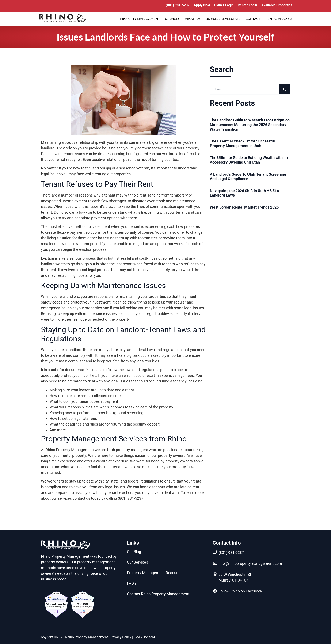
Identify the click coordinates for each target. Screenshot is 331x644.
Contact (253, 19)
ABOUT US (193, 19)
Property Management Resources (155, 573)
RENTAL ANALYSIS (279, 19)
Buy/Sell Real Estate (223, 19)
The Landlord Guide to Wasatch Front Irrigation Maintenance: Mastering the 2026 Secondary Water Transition (250, 125)
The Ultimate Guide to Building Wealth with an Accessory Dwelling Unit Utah (249, 160)
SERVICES (172, 19)
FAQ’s (132, 583)
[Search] (285, 89)
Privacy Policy (121, 637)
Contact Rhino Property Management (158, 594)
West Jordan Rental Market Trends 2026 (244, 207)
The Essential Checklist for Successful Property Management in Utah (242, 143)
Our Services (137, 562)
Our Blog (134, 552)
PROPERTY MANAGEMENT (140, 19)
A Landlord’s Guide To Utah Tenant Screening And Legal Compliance (248, 177)
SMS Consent (145, 637)
